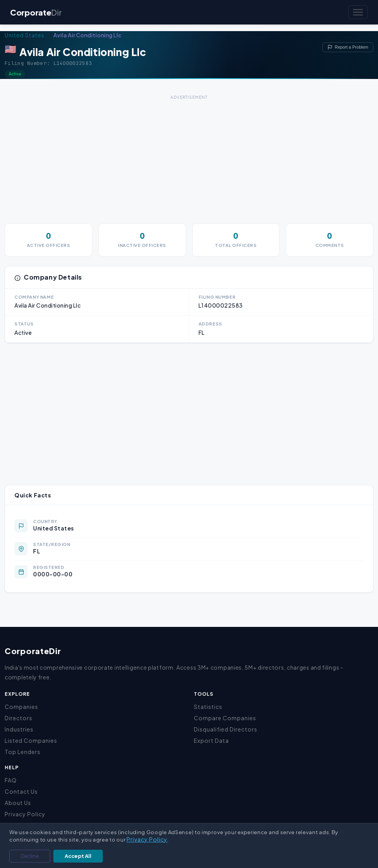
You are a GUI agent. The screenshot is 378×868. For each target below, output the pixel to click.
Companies (21, 707)
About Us (18, 803)
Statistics (208, 707)
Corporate (36, 12)
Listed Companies (31, 740)
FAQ (11, 780)
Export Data (211, 740)
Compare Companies (225, 718)
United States (25, 35)
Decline (30, 856)
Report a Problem (348, 47)
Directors (18, 718)
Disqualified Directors (226, 729)
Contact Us (21, 791)
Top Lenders (23, 752)
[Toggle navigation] (358, 12)
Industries (19, 729)
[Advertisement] (189, 156)
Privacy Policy (25, 814)
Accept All (78, 856)
